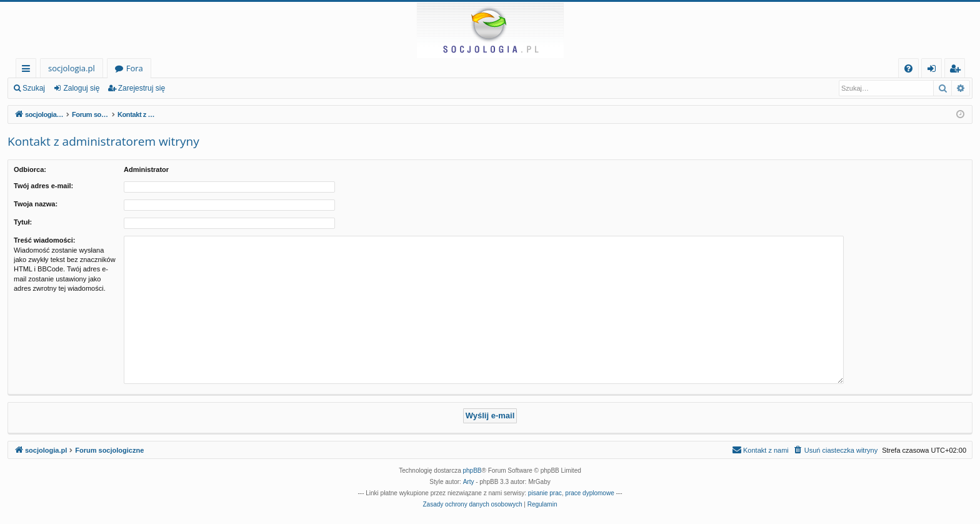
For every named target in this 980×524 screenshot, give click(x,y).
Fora (135, 68)
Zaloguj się (81, 88)
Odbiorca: (30, 169)
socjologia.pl (72, 68)
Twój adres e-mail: (43, 186)
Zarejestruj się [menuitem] (958, 70)
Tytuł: (23, 222)
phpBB (472, 471)
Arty (469, 482)
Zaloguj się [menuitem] (934, 70)
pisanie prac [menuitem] (545, 493)
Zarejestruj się (142, 88)
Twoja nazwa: (36, 204)
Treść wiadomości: (44, 240)
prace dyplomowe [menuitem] (589, 493)
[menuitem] (908, 68)
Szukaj (34, 88)
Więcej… (28, 70)
